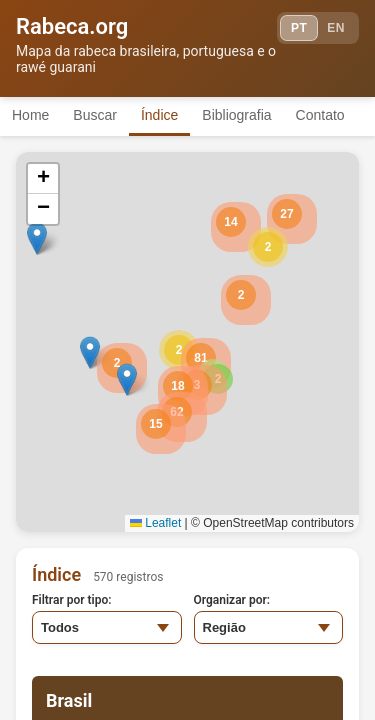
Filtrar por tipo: (72, 600)
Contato (320, 115)
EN (336, 28)
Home (30, 115)
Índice (159, 115)
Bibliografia (236, 115)
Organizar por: (232, 600)
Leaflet (155, 523)
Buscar (95, 115)
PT (299, 28)
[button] (268, 247)
